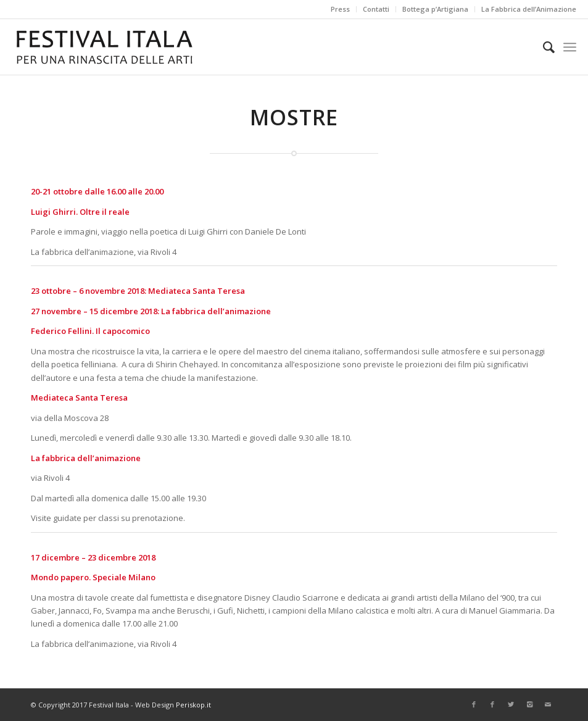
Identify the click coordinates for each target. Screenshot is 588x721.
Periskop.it (193, 705)
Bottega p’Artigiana (435, 9)
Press (340, 9)
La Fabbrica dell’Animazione (529, 9)
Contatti (376, 9)
